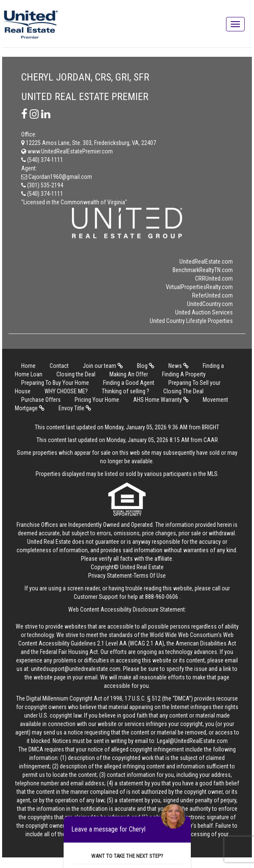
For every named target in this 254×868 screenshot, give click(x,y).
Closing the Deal (76, 374)
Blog (146, 366)
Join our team (103, 366)
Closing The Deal (183, 391)
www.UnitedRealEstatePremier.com (67, 151)
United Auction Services (204, 312)
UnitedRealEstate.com (206, 262)
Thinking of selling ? (126, 391)
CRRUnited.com (214, 278)
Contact (59, 366)
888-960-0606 (162, 597)
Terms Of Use (150, 576)
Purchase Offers (41, 400)
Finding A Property (184, 374)
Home (28, 366)
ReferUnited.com (212, 295)
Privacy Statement (110, 576)
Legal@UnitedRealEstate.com (192, 741)
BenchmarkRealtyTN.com (203, 270)
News (179, 366)
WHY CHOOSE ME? (66, 391)
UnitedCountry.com (210, 304)
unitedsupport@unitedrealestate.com (76, 669)
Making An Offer (129, 374)
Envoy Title (75, 408)
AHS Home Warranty (161, 400)
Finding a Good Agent (129, 383)
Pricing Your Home (97, 400)
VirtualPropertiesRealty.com (199, 287)
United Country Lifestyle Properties (191, 321)
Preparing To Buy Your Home (55, 383)
